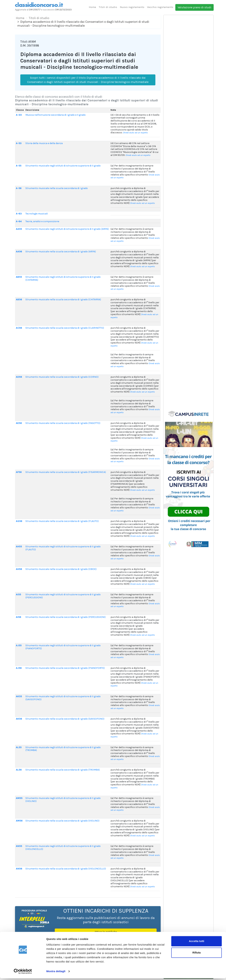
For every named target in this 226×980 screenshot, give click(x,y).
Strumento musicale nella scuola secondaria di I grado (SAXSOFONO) (65, 719)
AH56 (19, 569)
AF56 (19, 472)
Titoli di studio (108, 7)
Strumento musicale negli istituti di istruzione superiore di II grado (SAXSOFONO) (63, 698)
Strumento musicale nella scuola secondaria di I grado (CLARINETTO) (65, 328)
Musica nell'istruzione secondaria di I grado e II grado (56, 115)
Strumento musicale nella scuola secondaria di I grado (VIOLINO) (62, 821)
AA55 (19, 229)
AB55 (19, 277)
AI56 (19, 617)
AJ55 (19, 645)
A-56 (19, 188)
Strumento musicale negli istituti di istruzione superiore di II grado (63, 166)
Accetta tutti (197, 943)
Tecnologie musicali (37, 214)
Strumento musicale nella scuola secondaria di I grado (57, 188)
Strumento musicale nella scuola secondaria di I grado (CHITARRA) (63, 299)
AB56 (19, 299)
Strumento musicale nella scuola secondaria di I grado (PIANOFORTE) (65, 668)
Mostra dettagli (56, 973)
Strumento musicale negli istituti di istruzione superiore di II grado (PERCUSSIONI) (63, 596)
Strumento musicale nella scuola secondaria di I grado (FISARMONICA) (66, 472)
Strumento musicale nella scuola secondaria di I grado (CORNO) (62, 377)
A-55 (19, 166)
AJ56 (19, 668)
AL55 (19, 747)
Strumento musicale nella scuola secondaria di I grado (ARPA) (61, 252)
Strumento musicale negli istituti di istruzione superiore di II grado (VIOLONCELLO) (63, 848)
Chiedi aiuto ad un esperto (135, 133)
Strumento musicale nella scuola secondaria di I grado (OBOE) (61, 569)
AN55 (19, 846)
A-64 (19, 221)
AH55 (19, 547)
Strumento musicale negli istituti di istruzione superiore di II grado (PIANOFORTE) (63, 647)
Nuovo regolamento (132, 7)
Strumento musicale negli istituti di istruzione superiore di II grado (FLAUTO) (63, 548)
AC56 (19, 328)
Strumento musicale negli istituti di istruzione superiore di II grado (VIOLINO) (63, 800)
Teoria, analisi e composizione (42, 221)
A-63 (19, 214)
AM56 (19, 821)
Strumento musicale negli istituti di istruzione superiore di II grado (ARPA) (67, 229)
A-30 (19, 115)
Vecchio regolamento (160, 7)
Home (92, 7)
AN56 (19, 869)
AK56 (19, 719)
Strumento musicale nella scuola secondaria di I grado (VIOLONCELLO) (66, 869)
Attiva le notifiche (106, 932)
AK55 (19, 696)
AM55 (19, 798)
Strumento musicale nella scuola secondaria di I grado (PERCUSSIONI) (66, 617)
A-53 (19, 143)
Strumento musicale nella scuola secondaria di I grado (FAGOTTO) (63, 423)
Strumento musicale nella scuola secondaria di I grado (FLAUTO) (62, 521)
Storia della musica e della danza (44, 143)
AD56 (19, 377)
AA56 (19, 252)
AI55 (18, 594)
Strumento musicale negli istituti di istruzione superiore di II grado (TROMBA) (63, 749)
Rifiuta (197, 954)
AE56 (19, 423)
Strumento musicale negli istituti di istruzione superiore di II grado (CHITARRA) (63, 278)
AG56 (19, 521)
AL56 (19, 770)
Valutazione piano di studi (194, 7)
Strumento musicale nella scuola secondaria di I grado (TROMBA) (63, 770)
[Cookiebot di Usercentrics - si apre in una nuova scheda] (23, 973)
